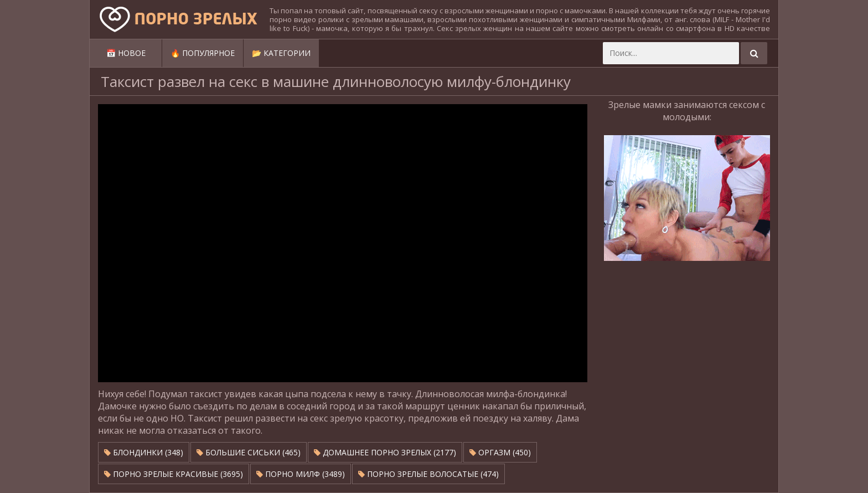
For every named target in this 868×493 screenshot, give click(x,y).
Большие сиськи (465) (249, 452)
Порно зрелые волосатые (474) (428, 474)
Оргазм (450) (500, 452)
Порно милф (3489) (301, 474)
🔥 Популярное (203, 53)
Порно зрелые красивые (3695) (174, 474)
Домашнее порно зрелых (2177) (385, 452)
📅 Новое (126, 53)
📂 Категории (281, 53)
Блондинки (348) (144, 452)
